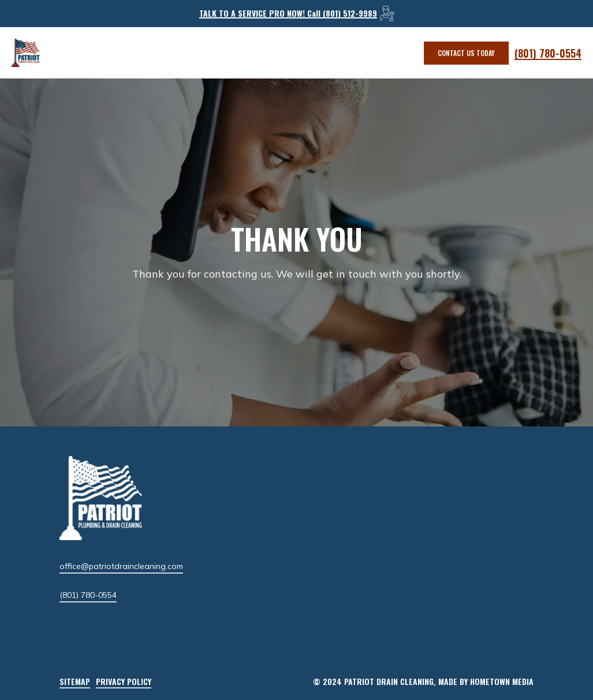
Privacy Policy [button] (124, 681)
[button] (466, 53)
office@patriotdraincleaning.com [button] (121, 566)
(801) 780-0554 (548, 53)
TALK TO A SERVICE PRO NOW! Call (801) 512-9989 (288, 13)
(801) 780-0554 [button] (88, 595)
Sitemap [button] (75, 681)
